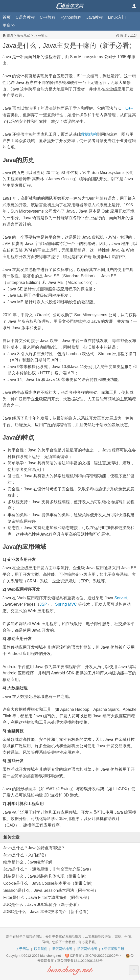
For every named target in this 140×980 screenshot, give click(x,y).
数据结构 (89, 134)
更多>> (9, 25)
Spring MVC (66, 604)
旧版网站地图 (87, 949)
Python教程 (71, 17)
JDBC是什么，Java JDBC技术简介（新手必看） (47, 912)
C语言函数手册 (113, 949)
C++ (129, 108)
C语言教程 (25, 17)
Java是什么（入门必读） (26, 855)
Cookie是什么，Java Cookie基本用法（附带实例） (49, 883)
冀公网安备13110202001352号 (80, 961)
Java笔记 (41, 35)
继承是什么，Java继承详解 (28, 862)
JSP (43, 604)
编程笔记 (24, 35)
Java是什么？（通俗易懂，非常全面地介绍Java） (48, 869)
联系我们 (41, 949)
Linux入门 (117, 17)
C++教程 (48, 17)
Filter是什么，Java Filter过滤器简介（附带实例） (47, 897)
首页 (7, 17)
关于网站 (22, 949)
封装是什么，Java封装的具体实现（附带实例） (46, 876)
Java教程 (95, 17)
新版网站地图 (62, 949)
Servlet (121, 598)
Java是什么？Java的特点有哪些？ (34, 848)
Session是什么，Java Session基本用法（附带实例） (51, 890)
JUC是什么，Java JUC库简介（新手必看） (42, 905)
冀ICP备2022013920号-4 (103, 956)
